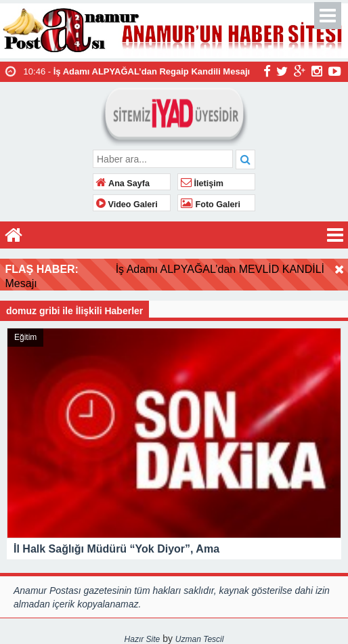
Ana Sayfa (123, 184)
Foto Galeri (211, 205)
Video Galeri (127, 205)
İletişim (202, 184)
